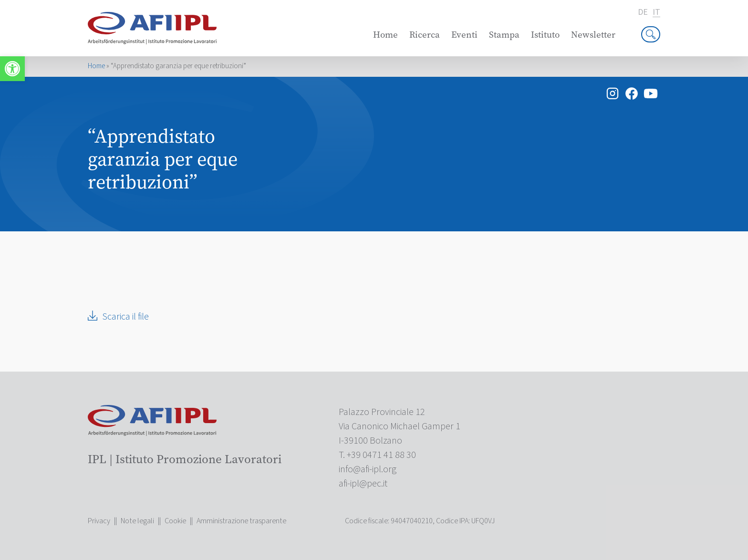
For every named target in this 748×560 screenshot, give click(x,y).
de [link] (643, 12)
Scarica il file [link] (125, 317)
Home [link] (385, 35)
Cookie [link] (175, 521)
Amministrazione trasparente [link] (241, 521)
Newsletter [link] (593, 35)
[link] (12, 69)
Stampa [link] (504, 35)
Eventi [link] (464, 35)
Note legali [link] (137, 521)
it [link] (656, 13)
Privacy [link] (99, 521)
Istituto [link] (545, 35)
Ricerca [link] (425, 35)
